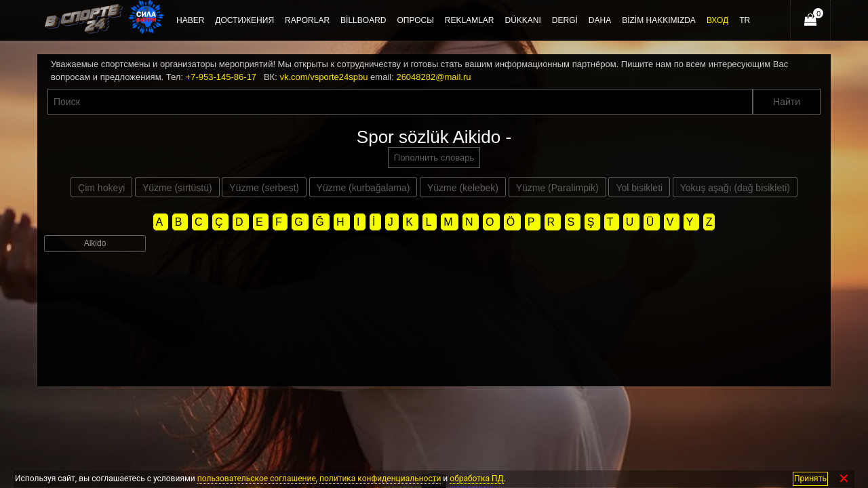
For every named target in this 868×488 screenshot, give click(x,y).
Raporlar (307, 20)
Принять (810, 479)
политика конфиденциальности (380, 479)
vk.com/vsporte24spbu (323, 77)
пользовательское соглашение (257, 479)
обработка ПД (476, 479)
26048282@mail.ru (433, 77)
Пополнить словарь (434, 158)
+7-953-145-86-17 (221, 77)
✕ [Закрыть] (844, 479)
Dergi (565, 20)
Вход (717, 20)
